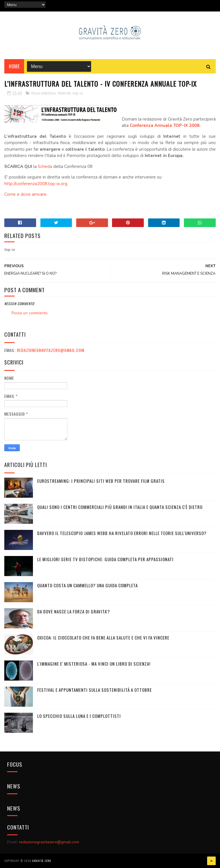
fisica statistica (43, 93)
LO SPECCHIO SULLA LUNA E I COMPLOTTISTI (79, 716)
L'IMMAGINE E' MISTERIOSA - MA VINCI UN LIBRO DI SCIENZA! (94, 664)
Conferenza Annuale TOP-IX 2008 (165, 125)
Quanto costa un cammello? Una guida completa (88, 585)
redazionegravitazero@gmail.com (51, 350)
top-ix (78, 93)
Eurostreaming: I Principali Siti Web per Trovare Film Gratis (101, 481)
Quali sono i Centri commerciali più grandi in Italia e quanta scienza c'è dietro (120, 507)
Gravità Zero (42, 861)
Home (14, 66)
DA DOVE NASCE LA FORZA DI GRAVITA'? (74, 611)
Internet (64, 93)
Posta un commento (30, 313)
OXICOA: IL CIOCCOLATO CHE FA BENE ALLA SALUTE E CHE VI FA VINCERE (103, 638)
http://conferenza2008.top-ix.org (36, 184)
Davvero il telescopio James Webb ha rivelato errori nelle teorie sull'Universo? (122, 533)
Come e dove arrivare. (26, 194)
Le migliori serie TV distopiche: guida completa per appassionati (105, 559)
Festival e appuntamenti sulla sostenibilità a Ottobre (95, 690)
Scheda (45, 166)
